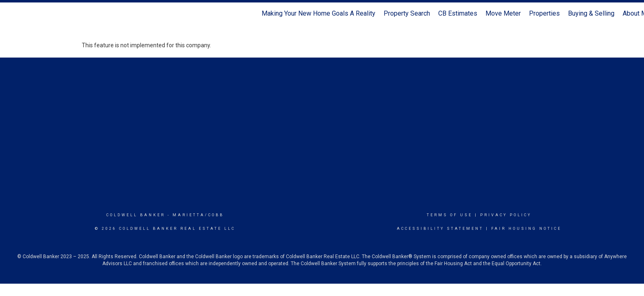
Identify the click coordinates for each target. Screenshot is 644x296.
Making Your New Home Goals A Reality (319, 13)
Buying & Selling (591, 13)
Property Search (407, 13)
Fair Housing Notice (526, 229)
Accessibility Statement (440, 229)
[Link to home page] (10, 14)
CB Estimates (458, 13)
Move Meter (503, 13)
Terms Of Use (450, 215)
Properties (544, 13)
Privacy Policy (506, 215)
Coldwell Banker (136, 215)
